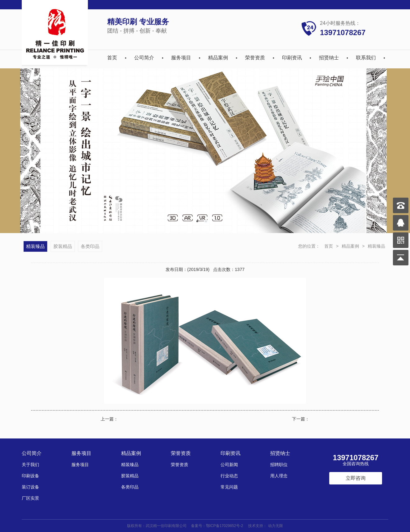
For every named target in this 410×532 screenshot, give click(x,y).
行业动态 (229, 476)
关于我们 (30, 465)
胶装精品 (63, 246)
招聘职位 (279, 465)
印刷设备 (30, 476)
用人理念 (279, 476)
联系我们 (366, 58)
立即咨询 (356, 478)
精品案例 (218, 58)
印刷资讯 (292, 58)
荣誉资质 (255, 58)
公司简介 (144, 58)
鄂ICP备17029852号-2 (225, 526)
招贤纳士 (329, 58)
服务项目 (181, 58)
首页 (112, 58)
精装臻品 (376, 246)
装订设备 (30, 487)
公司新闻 (229, 465)
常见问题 (229, 487)
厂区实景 (30, 498)
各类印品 (90, 246)
